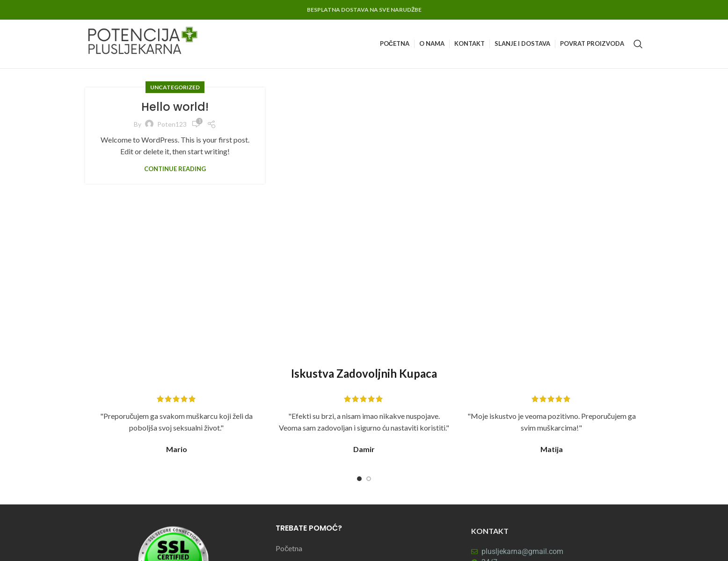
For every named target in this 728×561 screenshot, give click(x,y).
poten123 (172, 124)
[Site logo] (144, 43)
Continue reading (175, 169)
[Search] (638, 44)
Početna (289, 548)
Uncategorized (175, 87)
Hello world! (175, 107)
